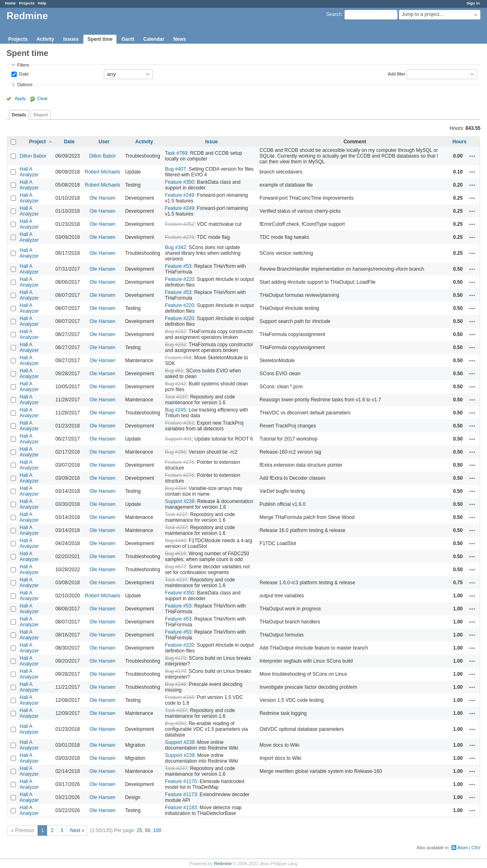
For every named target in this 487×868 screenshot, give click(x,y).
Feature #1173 (181, 795)
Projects (27, 3)
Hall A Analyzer (29, 172)
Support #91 (178, 439)
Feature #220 (180, 279)
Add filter (397, 73)
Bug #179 (175, 658)
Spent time (100, 39)
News (180, 39)
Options (25, 85)
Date (23, 73)
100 (157, 830)
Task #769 (176, 153)
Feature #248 (180, 697)
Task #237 (176, 397)
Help (42, 3)
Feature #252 (180, 224)
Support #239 (180, 742)
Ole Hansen (102, 198)
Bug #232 (175, 332)
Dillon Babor (33, 156)
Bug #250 (175, 723)
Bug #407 (175, 169)
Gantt (128, 39)
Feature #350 (180, 182)
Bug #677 (175, 567)
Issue (211, 142)
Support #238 (180, 501)
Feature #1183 (181, 808)
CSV (476, 848)
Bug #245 (175, 410)
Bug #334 (175, 488)
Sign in (473, 3)
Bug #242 (175, 384)
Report (41, 115)
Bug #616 (175, 554)
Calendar (154, 39)
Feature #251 (180, 423)
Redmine (223, 864)
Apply (20, 98)
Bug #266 (175, 452)
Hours (459, 142)
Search (334, 14)
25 (140, 830)
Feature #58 (178, 358)
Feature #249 (180, 195)
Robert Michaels (102, 172)
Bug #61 (174, 371)
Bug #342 (175, 247)
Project (37, 142)
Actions (472, 156)
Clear (42, 98)
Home (10, 3)
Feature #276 (180, 462)
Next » (77, 830)
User (104, 142)
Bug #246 (175, 684)
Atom (463, 848)
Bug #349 (175, 541)
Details (19, 115)
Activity (45, 39)
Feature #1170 (181, 781)
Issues (71, 39)
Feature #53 (178, 266)
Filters (23, 65)
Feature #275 (180, 237)
